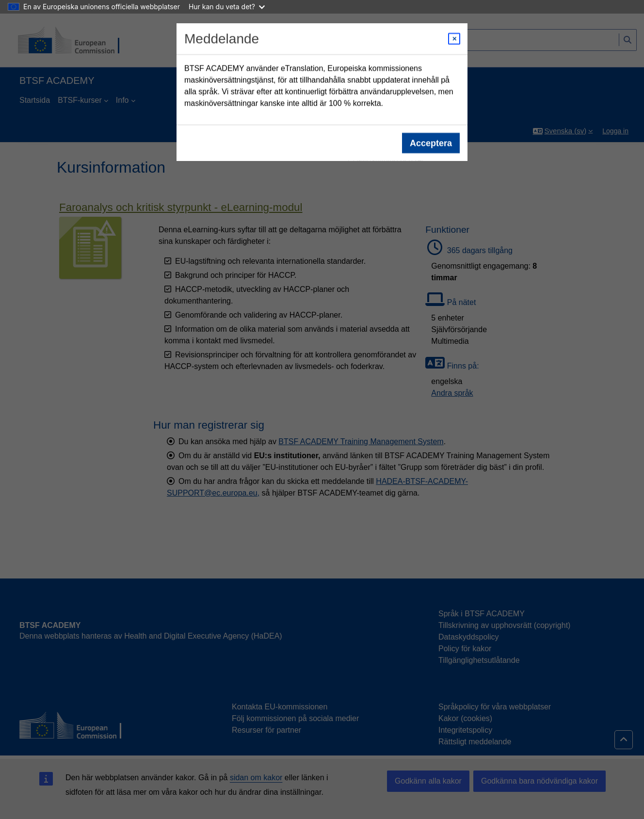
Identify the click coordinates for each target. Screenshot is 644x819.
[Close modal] (454, 39)
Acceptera (431, 143)
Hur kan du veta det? (227, 7)
